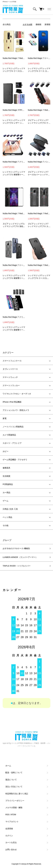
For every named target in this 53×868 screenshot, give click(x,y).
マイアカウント (12, 822)
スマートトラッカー (11, 385)
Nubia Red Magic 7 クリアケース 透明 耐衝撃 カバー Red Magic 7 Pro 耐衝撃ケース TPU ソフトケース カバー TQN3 (14, 317)
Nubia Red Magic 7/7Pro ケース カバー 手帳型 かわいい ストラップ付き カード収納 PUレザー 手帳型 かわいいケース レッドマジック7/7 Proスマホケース (14, 110)
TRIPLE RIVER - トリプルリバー (17, 566)
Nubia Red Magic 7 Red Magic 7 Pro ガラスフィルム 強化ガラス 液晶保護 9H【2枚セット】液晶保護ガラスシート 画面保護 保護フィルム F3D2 (14, 213)
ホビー (6, 451)
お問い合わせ (11, 850)
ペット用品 (7, 517)
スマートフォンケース (12, 361)
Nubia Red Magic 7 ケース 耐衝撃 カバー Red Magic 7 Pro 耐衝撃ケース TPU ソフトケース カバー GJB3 (14, 265)
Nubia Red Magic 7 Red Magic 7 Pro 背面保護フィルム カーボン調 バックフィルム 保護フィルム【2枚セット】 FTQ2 (39, 213)
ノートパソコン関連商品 (13, 427)
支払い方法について (14, 787)
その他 (6, 525)
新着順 (47, 24)
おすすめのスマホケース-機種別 (16, 548)
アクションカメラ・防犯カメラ (16, 410)
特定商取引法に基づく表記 (17, 794)
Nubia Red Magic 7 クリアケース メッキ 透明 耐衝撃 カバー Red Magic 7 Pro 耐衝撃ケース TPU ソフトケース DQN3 (14, 162)
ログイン (9, 836)
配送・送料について (14, 773)
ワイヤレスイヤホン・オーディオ (17, 394)
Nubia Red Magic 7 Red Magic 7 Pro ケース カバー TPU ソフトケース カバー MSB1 (39, 265)
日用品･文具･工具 (10, 509)
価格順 (38, 24)
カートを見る (11, 842)
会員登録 (9, 829)
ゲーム (6, 501)
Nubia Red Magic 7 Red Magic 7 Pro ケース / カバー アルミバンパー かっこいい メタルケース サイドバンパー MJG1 (39, 110)
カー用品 (6, 493)
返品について (11, 780)
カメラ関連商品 (9, 435)
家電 (5, 418)
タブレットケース (10, 369)
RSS (7, 815)
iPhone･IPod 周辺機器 (12, 402)
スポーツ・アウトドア (12, 443)
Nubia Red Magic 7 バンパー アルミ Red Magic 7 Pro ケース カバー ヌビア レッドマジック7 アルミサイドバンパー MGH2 (39, 162)
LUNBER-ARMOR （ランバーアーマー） (20, 557)
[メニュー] (49, 9)
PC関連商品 (8, 484)
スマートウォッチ (10, 377)
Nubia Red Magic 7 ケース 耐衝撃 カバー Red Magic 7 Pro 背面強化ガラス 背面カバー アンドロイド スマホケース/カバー (39, 58)
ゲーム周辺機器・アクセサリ (15, 460)
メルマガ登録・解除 (14, 808)
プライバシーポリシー (15, 801)
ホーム (8, 766)
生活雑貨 (6, 476)
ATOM (13, 815)
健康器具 (6, 468)
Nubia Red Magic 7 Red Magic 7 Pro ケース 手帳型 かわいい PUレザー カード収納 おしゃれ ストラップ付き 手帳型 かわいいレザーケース (14, 58)
